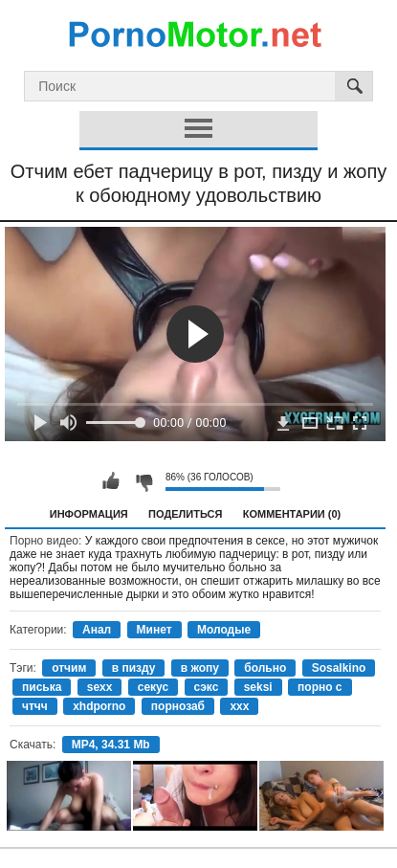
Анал (97, 630)
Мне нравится (111, 481)
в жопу (200, 668)
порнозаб (178, 706)
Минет (154, 630)
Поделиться (185, 514)
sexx (100, 687)
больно (265, 668)
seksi (258, 687)
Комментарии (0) (292, 514)
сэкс (207, 687)
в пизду (134, 668)
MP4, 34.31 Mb (111, 745)
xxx (239, 706)
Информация (89, 514)
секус (153, 687)
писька (42, 687)
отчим (69, 668)
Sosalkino (339, 668)
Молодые (224, 630)
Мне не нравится (143, 481)
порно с (320, 687)
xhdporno (99, 706)
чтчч (35, 706)
